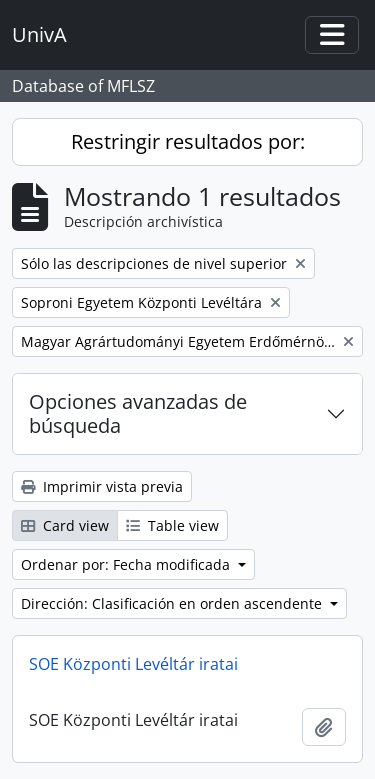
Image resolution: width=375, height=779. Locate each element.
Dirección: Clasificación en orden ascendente (173, 603)
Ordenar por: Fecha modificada (127, 564)
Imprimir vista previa (102, 486)
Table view (172, 525)
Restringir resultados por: (188, 141)
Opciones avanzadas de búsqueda (138, 413)
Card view (65, 525)
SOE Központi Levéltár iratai (133, 664)
